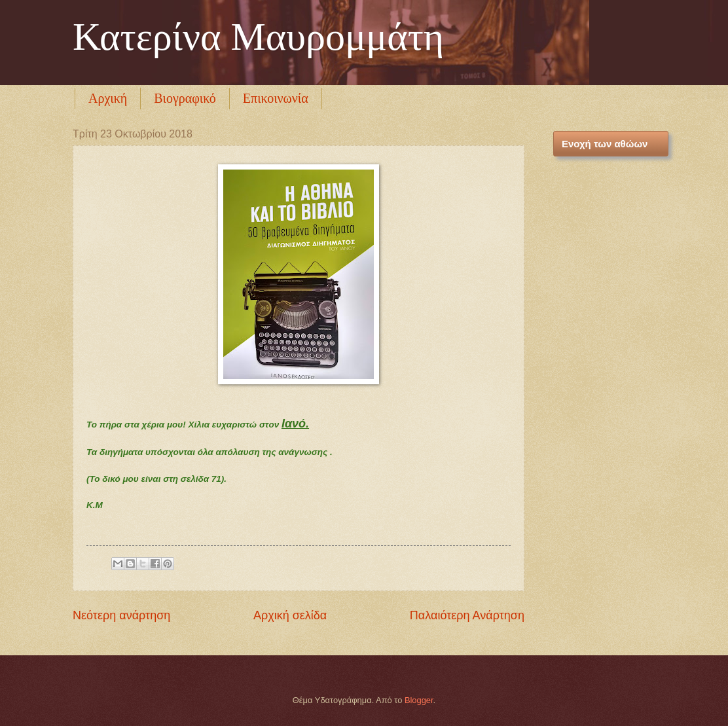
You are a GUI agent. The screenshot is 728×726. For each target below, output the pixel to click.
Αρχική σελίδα (290, 615)
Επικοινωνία (276, 98)
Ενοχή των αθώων (605, 144)
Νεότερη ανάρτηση (121, 615)
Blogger (419, 700)
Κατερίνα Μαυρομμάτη (258, 37)
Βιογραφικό (185, 98)
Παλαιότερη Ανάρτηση (467, 615)
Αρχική (108, 98)
